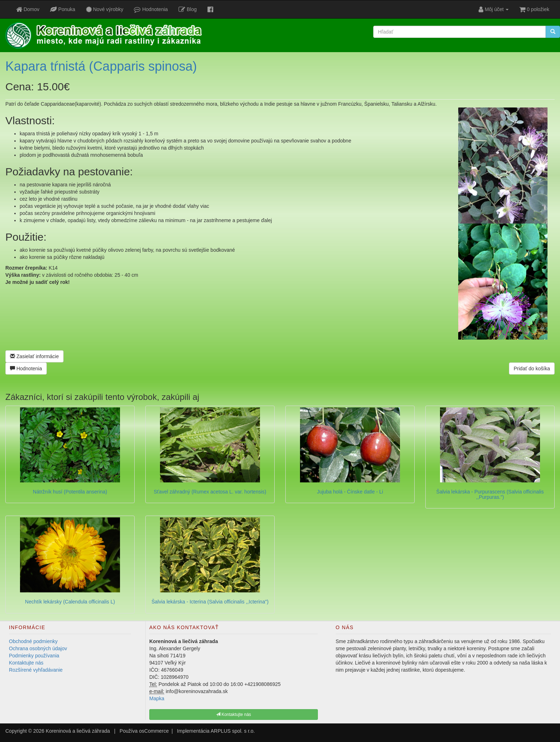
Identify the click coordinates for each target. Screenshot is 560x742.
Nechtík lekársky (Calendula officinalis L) (70, 602)
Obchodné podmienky (33, 641)
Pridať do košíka (532, 369)
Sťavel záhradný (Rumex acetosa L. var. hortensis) (210, 492)
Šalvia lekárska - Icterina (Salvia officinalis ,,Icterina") (210, 602)
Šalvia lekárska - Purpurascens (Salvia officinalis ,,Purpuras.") (490, 494)
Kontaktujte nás (26, 663)
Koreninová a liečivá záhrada (78, 731)
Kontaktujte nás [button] (234, 715)
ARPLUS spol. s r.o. (233, 731)
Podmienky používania (34, 656)
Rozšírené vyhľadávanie (36, 670)
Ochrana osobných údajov (38, 648)
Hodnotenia (26, 369)
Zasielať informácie (34, 356)
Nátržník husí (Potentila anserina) (70, 492)
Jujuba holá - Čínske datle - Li (350, 492)
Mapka (157, 698)
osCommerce (154, 731)
